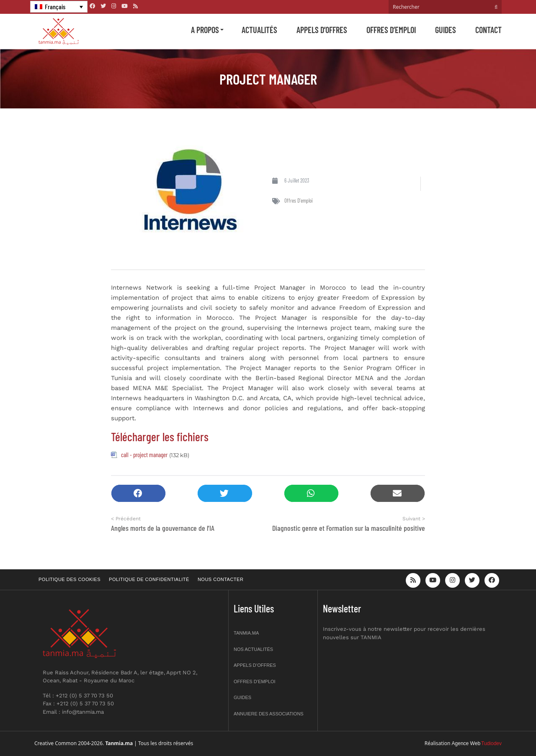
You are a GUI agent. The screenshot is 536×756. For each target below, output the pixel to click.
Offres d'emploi (299, 201)
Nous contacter (220, 579)
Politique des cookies (70, 579)
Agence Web (466, 743)
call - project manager (144, 455)
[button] (138, 493)
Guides (446, 30)
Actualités (259, 30)
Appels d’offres (322, 30)
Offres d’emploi (391, 30)
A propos (205, 30)
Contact (488, 30)
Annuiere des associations (269, 714)
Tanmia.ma (246, 633)
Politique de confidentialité (149, 579)
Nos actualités (253, 649)
